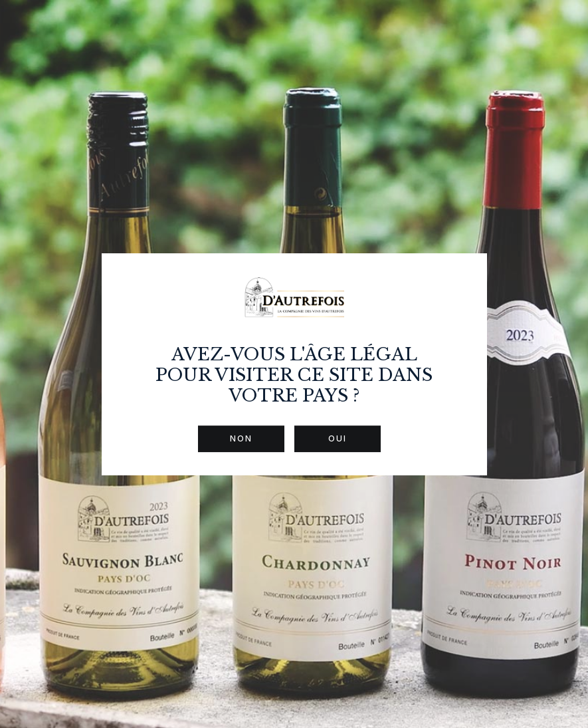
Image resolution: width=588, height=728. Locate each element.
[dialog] (294, 364)
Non (241, 438)
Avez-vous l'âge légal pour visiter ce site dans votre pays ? (294, 375)
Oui (338, 438)
